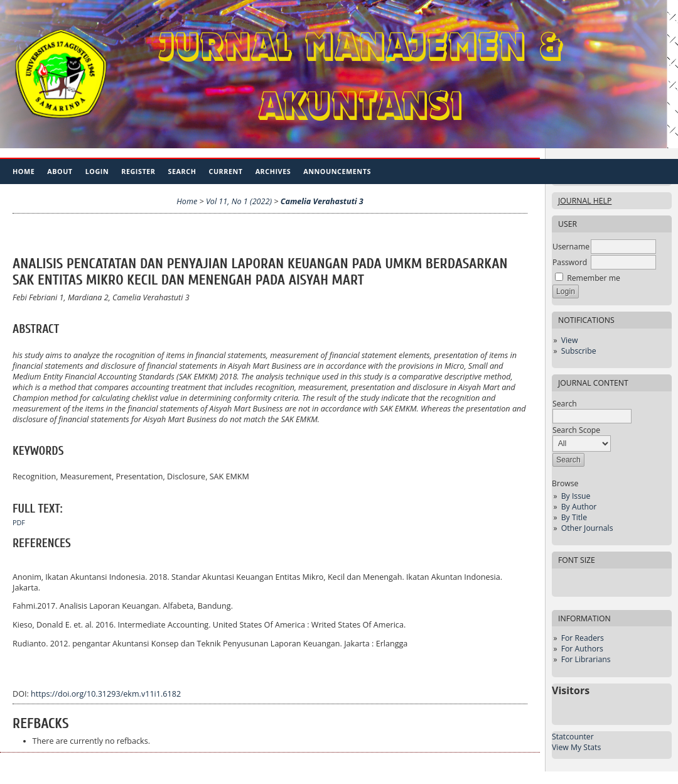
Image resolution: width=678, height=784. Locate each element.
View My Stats (576, 747)
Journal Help (585, 201)
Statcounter (573, 737)
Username (571, 247)
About (60, 171)
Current (225, 171)
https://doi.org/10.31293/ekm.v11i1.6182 (106, 694)
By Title (574, 517)
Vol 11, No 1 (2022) (239, 201)
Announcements (337, 171)
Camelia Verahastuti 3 (322, 201)
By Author (579, 507)
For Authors (582, 649)
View (570, 340)
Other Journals (587, 528)
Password (570, 262)
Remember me (594, 278)
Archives (273, 171)
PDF (19, 523)
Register (138, 171)
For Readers (583, 638)
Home (24, 171)
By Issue (576, 496)
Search (182, 171)
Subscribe (579, 351)
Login (97, 171)
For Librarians (586, 659)
